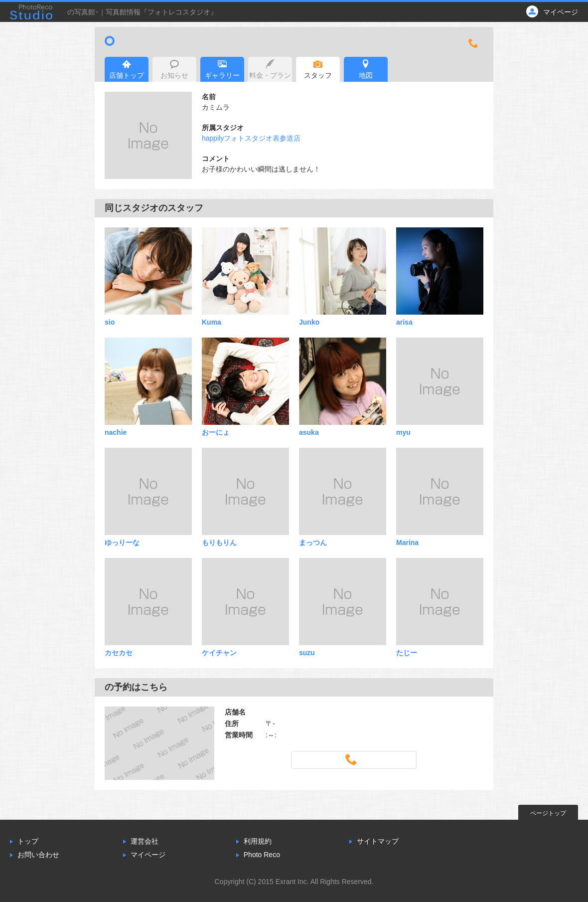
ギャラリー (222, 69)
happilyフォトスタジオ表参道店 (251, 138)
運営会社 (145, 841)
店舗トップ (127, 69)
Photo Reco (262, 855)
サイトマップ (378, 841)
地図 (366, 69)
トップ (28, 841)
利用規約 (258, 841)
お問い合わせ (38, 855)
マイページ (148, 855)
